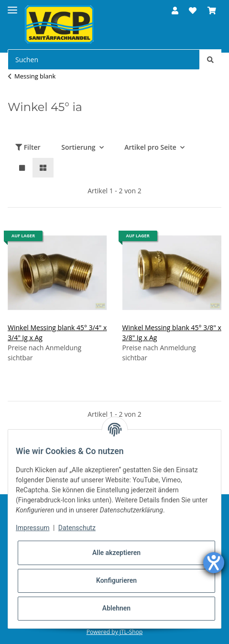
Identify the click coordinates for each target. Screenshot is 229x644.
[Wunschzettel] (193, 11)
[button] (175, 11)
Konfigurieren (116, 580)
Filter (28, 147)
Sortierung (78, 147)
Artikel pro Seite (150, 147)
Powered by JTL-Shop (115, 632)
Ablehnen (116, 608)
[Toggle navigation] (12, 6)
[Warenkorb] (212, 11)
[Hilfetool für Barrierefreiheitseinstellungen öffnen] (214, 563)
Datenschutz (77, 528)
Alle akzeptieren (116, 553)
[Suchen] (104, 60)
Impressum (33, 528)
